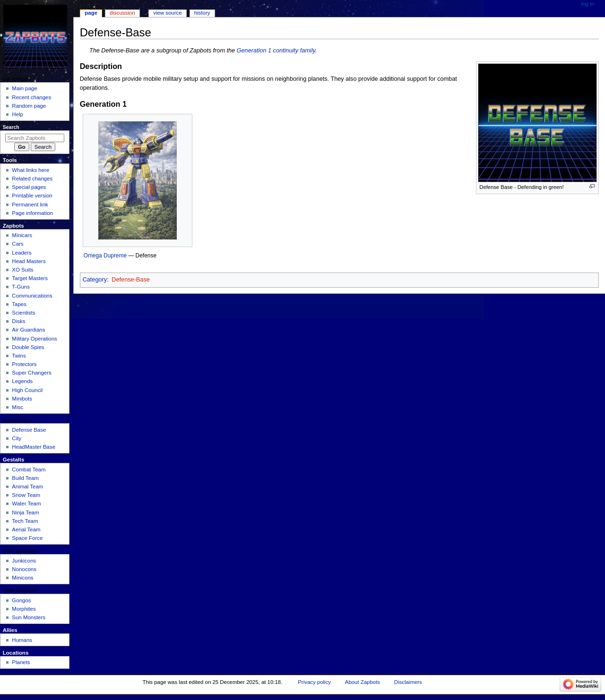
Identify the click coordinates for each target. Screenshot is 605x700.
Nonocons (24, 569)
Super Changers (31, 373)
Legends (22, 381)
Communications (32, 296)
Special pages (29, 187)
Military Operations (34, 339)
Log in (588, 4)
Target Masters (30, 278)
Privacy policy (314, 682)
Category (95, 280)
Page (91, 13)
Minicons (22, 578)
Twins (19, 356)
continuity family (294, 51)
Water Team (26, 504)
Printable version (32, 196)
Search (11, 127)
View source (167, 13)
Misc (17, 407)
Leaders (22, 253)
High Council (27, 390)
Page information (32, 213)
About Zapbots (363, 682)
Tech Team (25, 521)
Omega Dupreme (105, 256)
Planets (21, 662)
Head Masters (29, 261)
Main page (25, 88)
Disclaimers (408, 682)
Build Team (25, 478)
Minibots (22, 399)
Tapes (19, 304)
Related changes (32, 179)
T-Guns (21, 287)
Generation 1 (254, 51)
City (17, 438)
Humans (22, 640)
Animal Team (27, 487)
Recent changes (31, 97)
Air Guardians (28, 330)
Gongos (21, 600)
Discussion (122, 13)
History (202, 13)
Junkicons (24, 561)
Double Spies (28, 347)
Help (17, 114)
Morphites (24, 609)
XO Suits (22, 270)
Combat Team (29, 470)
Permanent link (30, 205)
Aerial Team (26, 529)
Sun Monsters (29, 617)
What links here (30, 170)
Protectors (24, 364)
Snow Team (26, 495)
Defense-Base (130, 280)
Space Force (27, 538)
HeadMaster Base (34, 447)
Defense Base (29, 430)
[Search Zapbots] (35, 138)
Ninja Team (25, 512)
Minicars (22, 235)
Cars (17, 244)
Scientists (23, 313)
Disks (18, 321)
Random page (29, 106)
